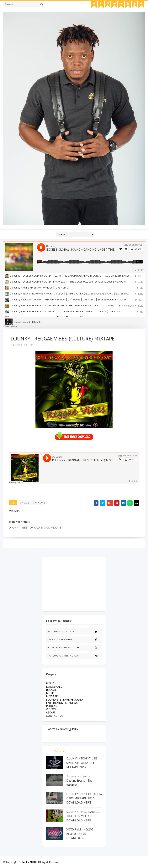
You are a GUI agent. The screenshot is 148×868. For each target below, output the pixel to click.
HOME (19, 345)
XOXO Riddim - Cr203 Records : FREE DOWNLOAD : (80, 834)
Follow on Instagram (75, 656)
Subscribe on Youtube (75, 648)
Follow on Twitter (75, 632)
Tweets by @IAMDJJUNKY (62, 729)
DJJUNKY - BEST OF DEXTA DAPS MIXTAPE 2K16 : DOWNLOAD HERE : (84, 798)
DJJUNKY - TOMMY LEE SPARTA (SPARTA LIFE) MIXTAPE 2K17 (82, 763)
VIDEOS (51, 709)
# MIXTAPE (39, 503)
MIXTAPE (29, 345)
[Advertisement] (74, 583)
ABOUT (51, 712)
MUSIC (50, 693)
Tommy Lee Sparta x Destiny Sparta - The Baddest (79, 780)
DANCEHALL (54, 687)
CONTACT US (55, 716)
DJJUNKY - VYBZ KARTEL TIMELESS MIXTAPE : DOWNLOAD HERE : (83, 816)
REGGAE (51, 690)
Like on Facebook (75, 640)
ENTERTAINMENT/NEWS (62, 703)
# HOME (24, 503)
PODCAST (52, 706)
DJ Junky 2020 (27, 862)
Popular (60, 751)
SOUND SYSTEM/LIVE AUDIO (64, 700)
